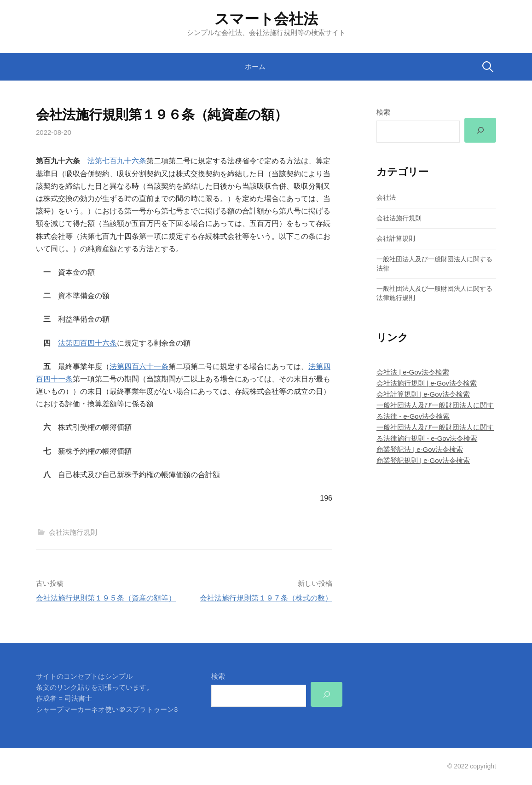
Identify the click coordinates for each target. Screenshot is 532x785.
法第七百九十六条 (117, 161)
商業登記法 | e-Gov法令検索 (420, 450)
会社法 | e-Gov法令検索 (413, 372)
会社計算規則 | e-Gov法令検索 (423, 394)
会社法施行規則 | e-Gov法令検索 (427, 383)
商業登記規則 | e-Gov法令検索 (423, 461)
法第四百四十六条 (87, 343)
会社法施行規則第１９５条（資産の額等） (106, 598)
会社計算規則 (396, 239)
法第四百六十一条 (139, 367)
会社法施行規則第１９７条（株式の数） (266, 598)
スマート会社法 (266, 19)
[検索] (480, 130)
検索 (383, 112)
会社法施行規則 (73, 532)
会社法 (386, 197)
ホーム (255, 66)
